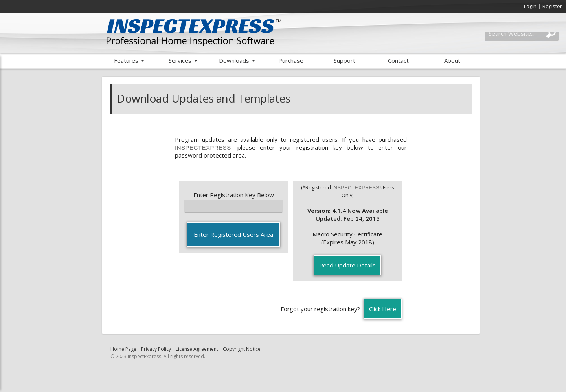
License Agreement (197, 349)
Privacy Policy (156, 349)
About (452, 60)
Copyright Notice (242, 349)
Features (126, 60)
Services (180, 60)
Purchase (291, 60)
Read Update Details (347, 265)
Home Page (123, 349)
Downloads (234, 60)
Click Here (383, 309)
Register (552, 6)
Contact (398, 60)
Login (530, 6)
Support (345, 60)
